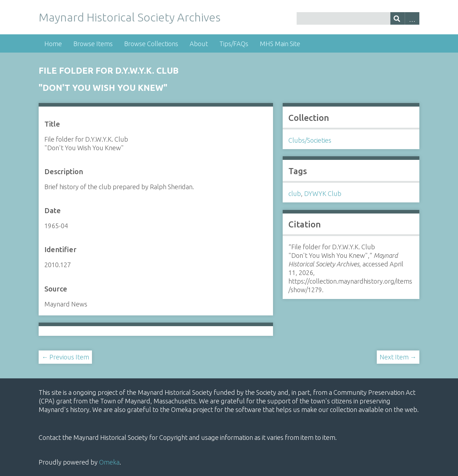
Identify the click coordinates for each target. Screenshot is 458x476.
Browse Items (93, 44)
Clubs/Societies (310, 140)
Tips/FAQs (234, 44)
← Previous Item (65, 357)
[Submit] (398, 18)
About (199, 44)
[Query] (358, 18)
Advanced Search (412, 18)
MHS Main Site (280, 44)
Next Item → (398, 357)
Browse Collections (151, 44)
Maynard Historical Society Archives (130, 17)
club (295, 193)
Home (53, 44)
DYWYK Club (323, 193)
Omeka (109, 462)
